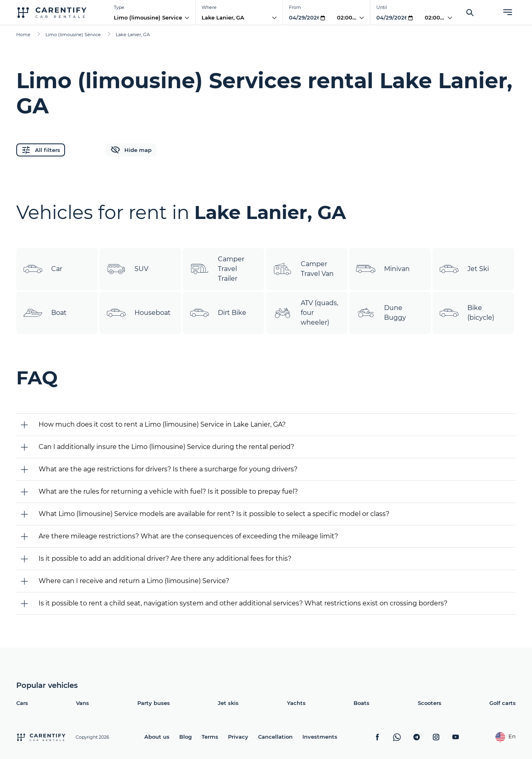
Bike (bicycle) (467, 313)
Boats (362, 703)
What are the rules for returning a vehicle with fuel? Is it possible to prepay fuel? (168, 491)
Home (23, 35)
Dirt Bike (218, 313)
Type (119, 7)
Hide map (131, 150)
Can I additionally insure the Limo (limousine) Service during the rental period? (166, 447)
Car (42, 269)
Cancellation (275, 737)
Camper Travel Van (303, 269)
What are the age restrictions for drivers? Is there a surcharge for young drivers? (168, 469)
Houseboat (138, 313)
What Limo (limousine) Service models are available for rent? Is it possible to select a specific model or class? (214, 514)
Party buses (154, 703)
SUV (127, 269)
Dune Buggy (381, 313)
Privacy (238, 737)
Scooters (430, 703)
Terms (210, 737)
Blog (186, 737)
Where (209, 7)
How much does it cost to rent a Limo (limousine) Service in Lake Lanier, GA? (162, 424)
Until (382, 7)
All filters (41, 150)
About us (157, 737)
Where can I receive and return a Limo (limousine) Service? (134, 581)
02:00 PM (350, 17)
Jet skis (228, 703)
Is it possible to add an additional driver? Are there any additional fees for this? (165, 558)
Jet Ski (464, 269)
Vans (83, 703)
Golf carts (503, 703)
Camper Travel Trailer (217, 269)
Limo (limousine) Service (148, 17)
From (295, 7)
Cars (22, 703)
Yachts (296, 703)
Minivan (383, 269)
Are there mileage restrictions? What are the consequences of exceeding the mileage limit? (188, 536)
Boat (45, 313)
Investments (320, 737)
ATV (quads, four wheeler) (305, 313)
